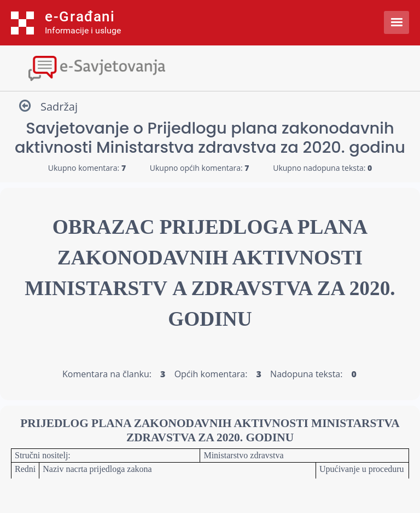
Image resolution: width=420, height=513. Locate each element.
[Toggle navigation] (210, 67)
